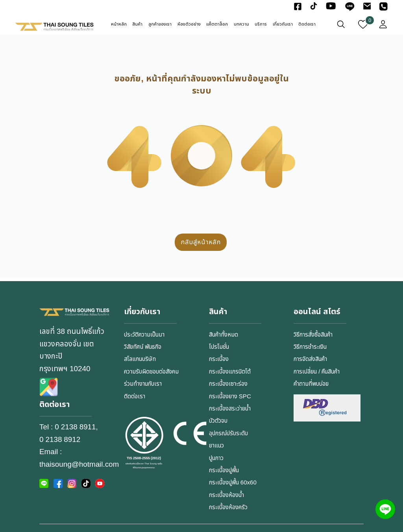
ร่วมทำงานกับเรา (143, 384)
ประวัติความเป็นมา (144, 335)
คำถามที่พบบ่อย (311, 384)
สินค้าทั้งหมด (224, 335)
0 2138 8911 (75, 427)
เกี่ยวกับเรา (283, 24)
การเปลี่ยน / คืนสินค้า (317, 372)
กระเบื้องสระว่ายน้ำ (230, 409)
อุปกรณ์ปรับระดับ (228, 434)
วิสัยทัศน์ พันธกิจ (143, 347)
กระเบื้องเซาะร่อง (228, 384)
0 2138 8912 (60, 440)
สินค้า (137, 24)
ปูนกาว (216, 458)
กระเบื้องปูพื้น (224, 470)
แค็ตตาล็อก (217, 24)
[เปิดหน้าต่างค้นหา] (341, 24)
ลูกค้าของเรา (160, 24)
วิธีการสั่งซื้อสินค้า (313, 335)
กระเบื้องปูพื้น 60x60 (233, 483)
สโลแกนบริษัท (140, 359)
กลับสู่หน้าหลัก (201, 242)
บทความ (241, 24)
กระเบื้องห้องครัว (228, 507)
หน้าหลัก (119, 24)
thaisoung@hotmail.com (79, 464)
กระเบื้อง (219, 359)
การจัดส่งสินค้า (310, 359)
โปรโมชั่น (219, 347)
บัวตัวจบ (218, 421)
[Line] (385, 509)
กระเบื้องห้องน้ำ (226, 495)
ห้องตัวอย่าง (189, 24)
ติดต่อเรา (307, 24)
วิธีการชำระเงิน (310, 347)
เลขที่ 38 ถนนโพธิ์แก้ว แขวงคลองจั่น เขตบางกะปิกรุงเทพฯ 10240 (72, 350)
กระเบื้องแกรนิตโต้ (230, 372)
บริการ (261, 24)
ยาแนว (216, 446)
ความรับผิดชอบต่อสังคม (151, 372)
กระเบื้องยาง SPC (230, 397)
